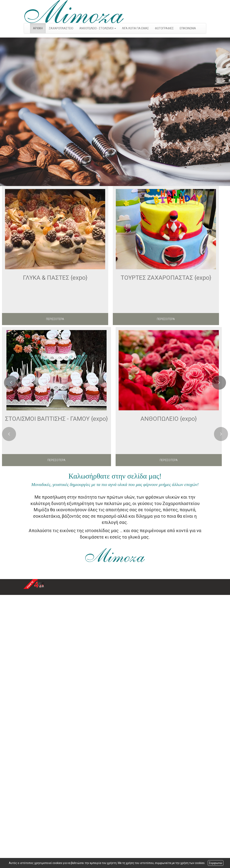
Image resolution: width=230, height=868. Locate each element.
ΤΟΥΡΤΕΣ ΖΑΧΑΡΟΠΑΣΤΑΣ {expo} (166, 278)
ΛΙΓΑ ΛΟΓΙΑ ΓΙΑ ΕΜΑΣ (135, 28)
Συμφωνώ (216, 863)
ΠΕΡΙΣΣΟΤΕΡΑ (55, 319)
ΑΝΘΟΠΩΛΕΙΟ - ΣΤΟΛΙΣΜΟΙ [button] (98, 28)
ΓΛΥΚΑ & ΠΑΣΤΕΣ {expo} (55, 278)
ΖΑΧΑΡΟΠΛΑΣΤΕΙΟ (61, 28)
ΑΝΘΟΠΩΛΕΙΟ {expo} (169, 419)
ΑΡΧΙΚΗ (38, 28)
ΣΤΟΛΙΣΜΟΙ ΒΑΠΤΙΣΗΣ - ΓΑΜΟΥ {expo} (56, 419)
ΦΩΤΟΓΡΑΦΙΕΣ (164, 28)
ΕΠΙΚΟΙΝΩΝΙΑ (188, 28)
